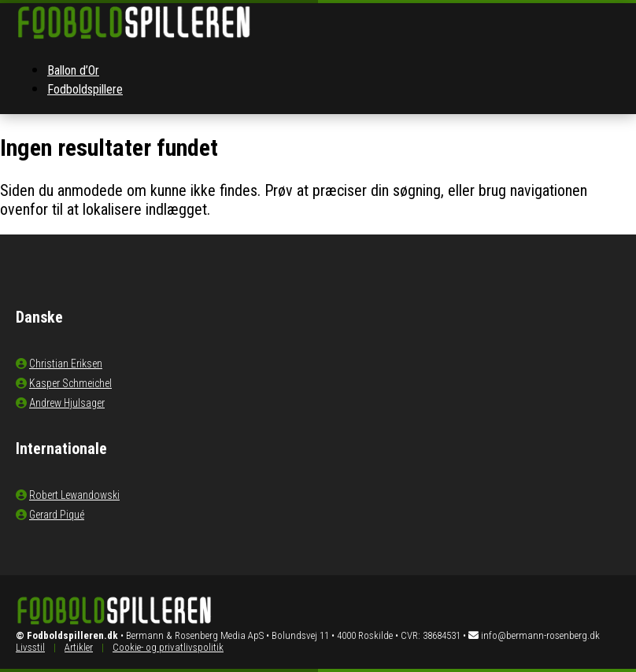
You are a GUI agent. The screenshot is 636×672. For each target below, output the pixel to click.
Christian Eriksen (66, 364)
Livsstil (30, 647)
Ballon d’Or (73, 70)
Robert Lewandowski (74, 495)
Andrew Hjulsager (67, 403)
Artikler (79, 647)
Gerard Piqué (57, 515)
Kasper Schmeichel (70, 383)
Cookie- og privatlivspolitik (168, 647)
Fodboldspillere (85, 89)
